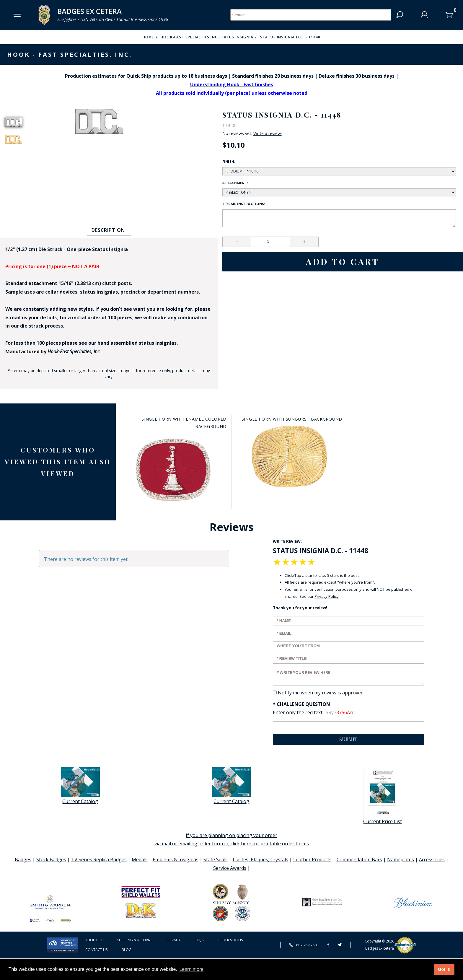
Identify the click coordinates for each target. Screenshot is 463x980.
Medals (140, 859)
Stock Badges (51, 859)
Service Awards (230, 868)
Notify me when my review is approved (321, 693)
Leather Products (312, 859)
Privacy (173, 940)
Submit (348, 739)
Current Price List (383, 796)
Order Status (230, 940)
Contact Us (96, 950)
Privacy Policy (327, 596)
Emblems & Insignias (176, 859)
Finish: (229, 161)
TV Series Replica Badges (99, 859)
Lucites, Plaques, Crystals (260, 859)
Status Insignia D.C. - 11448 (290, 37)
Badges (23, 859)
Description (108, 230)
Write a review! (268, 134)
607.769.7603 (304, 945)
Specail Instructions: (244, 204)
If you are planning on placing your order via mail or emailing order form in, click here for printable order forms (232, 840)
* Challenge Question (301, 704)
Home (148, 37)
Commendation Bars (359, 859)
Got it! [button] (444, 969)
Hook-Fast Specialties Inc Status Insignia (207, 37)
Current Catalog (80, 786)
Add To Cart (343, 262)
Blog (127, 950)
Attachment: (235, 183)
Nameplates (401, 859)
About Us (94, 940)
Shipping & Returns (135, 940)
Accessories (432, 859)
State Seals (216, 859)
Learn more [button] (191, 969)
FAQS (199, 940)
